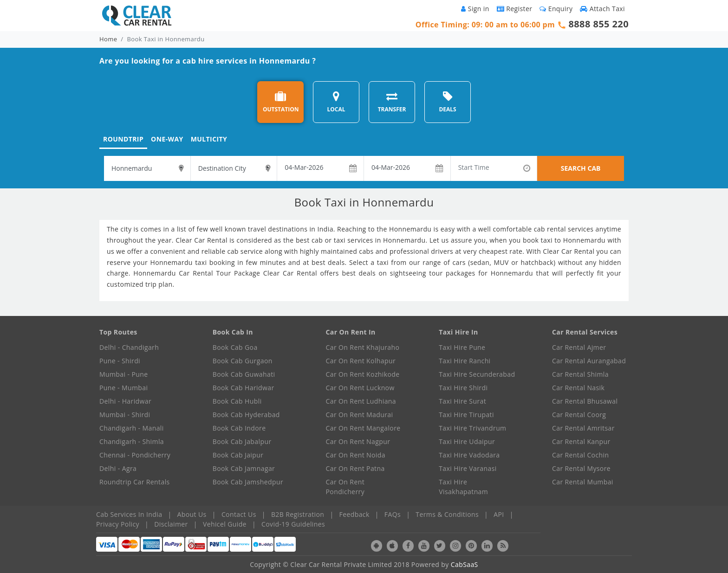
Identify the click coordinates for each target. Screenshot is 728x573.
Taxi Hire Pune (462, 347)
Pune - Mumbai (123, 388)
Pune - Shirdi (120, 361)
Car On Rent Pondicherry (345, 487)
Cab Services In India (129, 514)
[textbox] (147, 168)
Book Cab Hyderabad (246, 415)
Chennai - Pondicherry (135, 455)
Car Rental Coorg (579, 415)
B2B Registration (298, 514)
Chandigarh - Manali (132, 428)
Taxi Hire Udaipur (467, 441)
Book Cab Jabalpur (242, 441)
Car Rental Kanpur (581, 441)
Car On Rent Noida (356, 455)
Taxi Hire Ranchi (465, 361)
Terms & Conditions (447, 514)
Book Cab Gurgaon (243, 361)
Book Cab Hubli (237, 401)
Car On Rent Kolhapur (361, 361)
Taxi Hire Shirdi (463, 388)
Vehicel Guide (225, 524)
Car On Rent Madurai (360, 415)
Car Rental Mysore (581, 468)
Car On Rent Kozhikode (363, 374)
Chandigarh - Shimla (132, 441)
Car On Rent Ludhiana (361, 401)
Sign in (475, 9)
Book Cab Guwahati (244, 374)
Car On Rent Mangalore (363, 428)
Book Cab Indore (239, 428)
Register (515, 9)
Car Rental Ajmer (579, 347)
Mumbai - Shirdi (125, 415)
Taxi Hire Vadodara (469, 455)
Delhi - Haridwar (125, 401)
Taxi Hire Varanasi (468, 468)
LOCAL (336, 102)
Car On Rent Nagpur (358, 441)
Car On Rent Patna (355, 468)
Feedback (354, 514)
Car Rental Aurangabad (589, 361)
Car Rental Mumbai (583, 482)
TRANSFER (392, 102)
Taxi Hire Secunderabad (477, 374)
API (499, 514)
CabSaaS (465, 564)
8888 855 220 (598, 24)
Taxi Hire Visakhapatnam (463, 487)
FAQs (393, 514)
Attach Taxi (602, 9)
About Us (192, 514)
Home (108, 39)
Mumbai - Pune (123, 374)
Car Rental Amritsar (583, 428)
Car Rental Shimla (580, 374)
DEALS (447, 102)
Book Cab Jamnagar (244, 468)
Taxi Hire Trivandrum (472, 428)
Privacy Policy (118, 524)
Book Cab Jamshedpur (248, 482)
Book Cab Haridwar (244, 388)
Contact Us (239, 514)
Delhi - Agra (118, 468)
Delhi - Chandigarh (129, 347)
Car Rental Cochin (580, 455)
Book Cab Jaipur (238, 455)
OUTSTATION (281, 102)
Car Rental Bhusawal (585, 401)
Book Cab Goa (235, 347)
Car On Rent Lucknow (360, 388)
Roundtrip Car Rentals (135, 482)
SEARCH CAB (581, 168)
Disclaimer (171, 524)
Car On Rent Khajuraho (363, 347)
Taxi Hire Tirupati (466, 415)
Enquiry (556, 9)
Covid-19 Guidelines (293, 524)
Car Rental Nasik (578, 388)
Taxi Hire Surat (462, 401)
